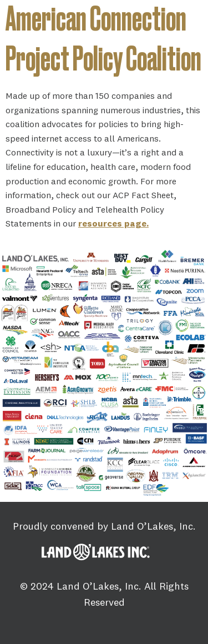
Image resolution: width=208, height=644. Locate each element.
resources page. (113, 223)
